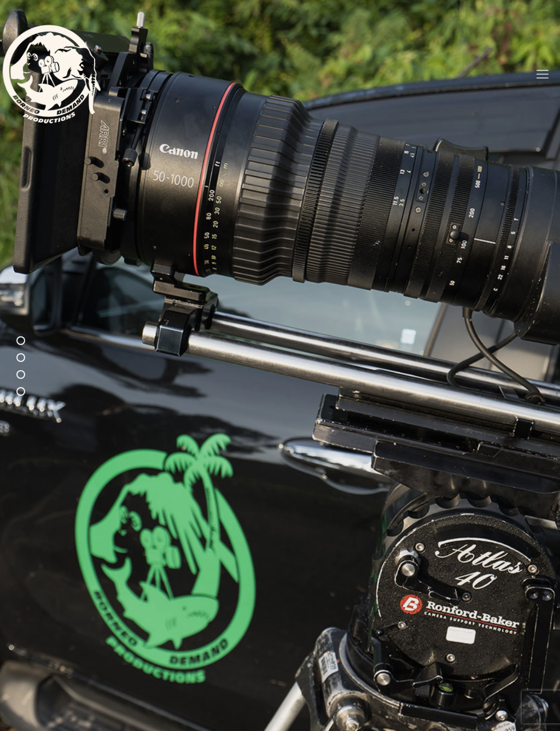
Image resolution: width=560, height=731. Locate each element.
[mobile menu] (542, 74)
